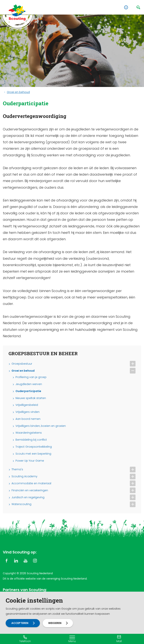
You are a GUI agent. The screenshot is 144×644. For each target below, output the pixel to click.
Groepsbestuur (22, 364)
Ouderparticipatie (28, 391)
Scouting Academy (24, 476)
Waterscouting (21, 504)
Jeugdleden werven (29, 384)
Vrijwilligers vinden (27, 412)
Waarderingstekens (29, 433)
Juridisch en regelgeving (28, 497)
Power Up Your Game (30, 461)
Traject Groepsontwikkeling (34, 447)
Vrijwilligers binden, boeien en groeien (41, 426)
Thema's (17, 469)
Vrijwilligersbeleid (27, 405)
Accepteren (20, 623)
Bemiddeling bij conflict (31, 440)
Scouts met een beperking (33, 454)
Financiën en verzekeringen (30, 490)
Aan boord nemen (28, 419)
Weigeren (56, 623)
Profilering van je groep (31, 377)
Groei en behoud (18, 92)
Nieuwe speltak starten (31, 398)
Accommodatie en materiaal (31, 483)
